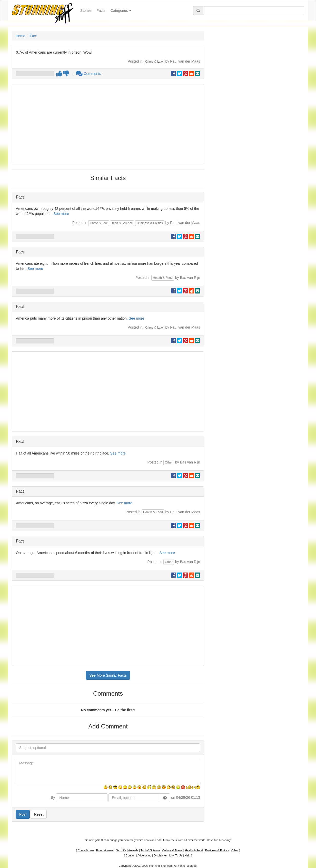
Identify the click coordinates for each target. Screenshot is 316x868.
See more (61, 214)
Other (169, 462)
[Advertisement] (108, 124)
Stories (87, 10)
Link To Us (176, 855)
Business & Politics (150, 223)
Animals (133, 850)
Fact (33, 36)
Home (20, 36)
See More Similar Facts (108, 675)
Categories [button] (121, 11)
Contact (131, 855)
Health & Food (163, 278)
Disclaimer (160, 855)
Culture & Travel (172, 850)
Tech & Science (122, 223)
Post (23, 814)
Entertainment (105, 850)
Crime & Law (154, 62)
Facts (101, 11)
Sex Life (121, 850)
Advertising (144, 855)
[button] (165, 798)
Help (188, 855)
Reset (39, 814)
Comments (88, 74)
